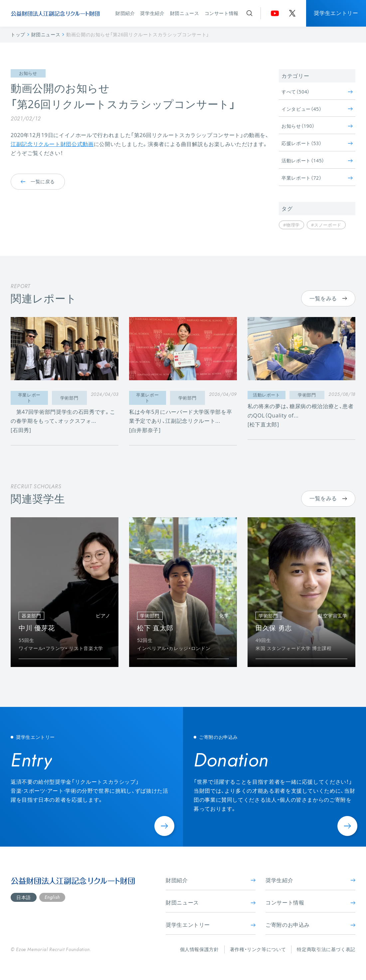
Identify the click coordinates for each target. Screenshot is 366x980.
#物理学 (291, 225)
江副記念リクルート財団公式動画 (52, 144)
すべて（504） (317, 92)
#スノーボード (326, 225)
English (52, 897)
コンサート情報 (222, 13)
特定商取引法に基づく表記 (326, 949)
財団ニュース (185, 13)
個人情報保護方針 (199, 949)
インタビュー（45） (317, 109)
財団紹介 (125, 13)
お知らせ (28, 73)
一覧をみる (328, 298)
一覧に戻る (38, 182)
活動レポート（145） (317, 161)
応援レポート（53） (317, 143)
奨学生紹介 (152, 13)
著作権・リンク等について (258, 949)
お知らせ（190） (317, 126)
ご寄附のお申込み (310, 925)
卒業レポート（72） (317, 178)
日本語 (24, 897)
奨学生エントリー (336, 13)
